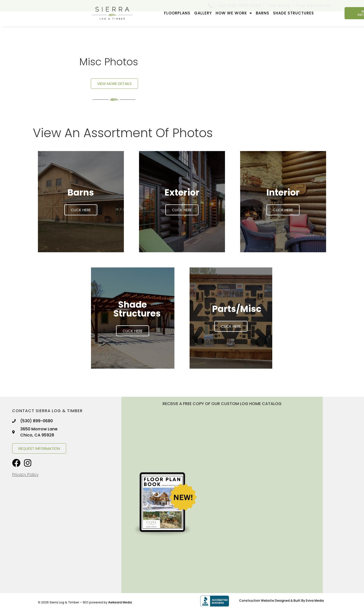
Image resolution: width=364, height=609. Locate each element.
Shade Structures (293, 13)
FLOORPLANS (177, 13)
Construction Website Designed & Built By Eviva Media (281, 601)
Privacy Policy (25, 475)
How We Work (234, 13)
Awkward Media (120, 602)
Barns (263, 13)
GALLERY (203, 13)
